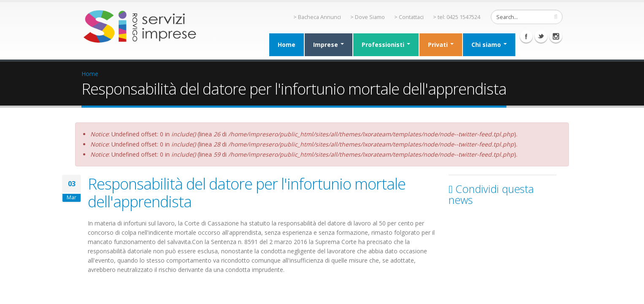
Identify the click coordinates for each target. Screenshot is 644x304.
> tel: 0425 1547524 (457, 17)
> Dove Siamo (368, 17)
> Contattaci (409, 17)
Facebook (526, 36)
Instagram (556, 36)
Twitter (541, 36)
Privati (441, 45)
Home (287, 45)
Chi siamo (489, 45)
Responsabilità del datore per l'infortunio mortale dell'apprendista (247, 193)
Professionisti (386, 45)
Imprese (329, 45)
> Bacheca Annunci (317, 17)
